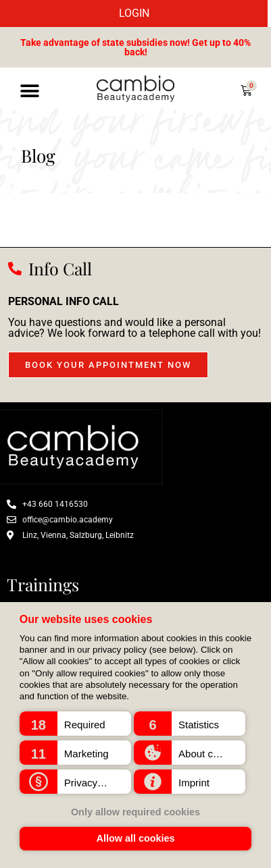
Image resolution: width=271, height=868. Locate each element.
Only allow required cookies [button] (135, 812)
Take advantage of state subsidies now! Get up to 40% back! (135, 47)
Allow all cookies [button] (136, 838)
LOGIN (134, 13)
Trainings (43, 584)
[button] (75, 724)
